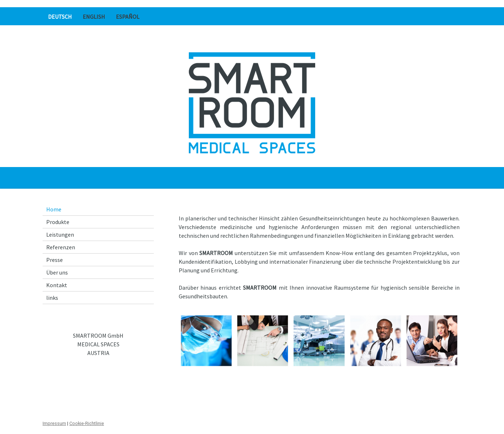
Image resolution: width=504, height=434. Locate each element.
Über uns (57, 272)
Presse (55, 260)
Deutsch (60, 17)
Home (54, 209)
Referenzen (61, 247)
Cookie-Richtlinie (87, 423)
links (52, 298)
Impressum (54, 423)
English (94, 17)
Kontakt (57, 285)
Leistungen (60, 234)
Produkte (58, 222)
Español (128, 17)
